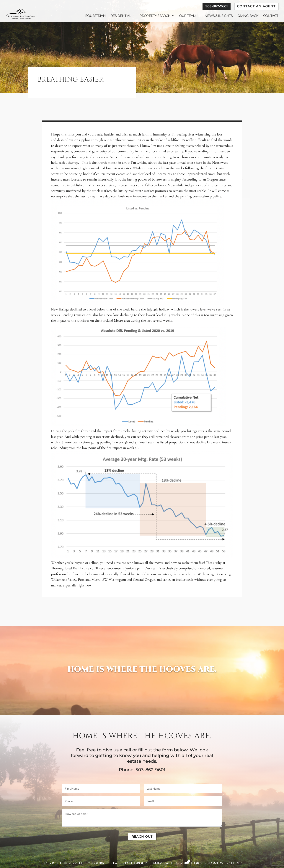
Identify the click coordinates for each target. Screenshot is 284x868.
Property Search (155, 16)
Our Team (188, 16)
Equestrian (95, 16)
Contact (271, 16)
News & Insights (219, 16)
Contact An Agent (256, 6)
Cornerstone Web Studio (217, 863)
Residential (121, 16)
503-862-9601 (217, 6)
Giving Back (248, 16)
